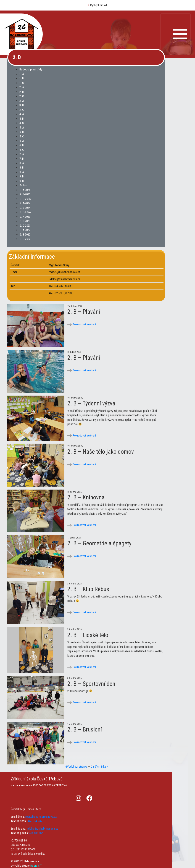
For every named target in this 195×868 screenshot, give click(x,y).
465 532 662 (36, 833)
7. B (22, 159)
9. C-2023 (25, 226)
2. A (22, 87)
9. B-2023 (25, 221)
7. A (22, 154)
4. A (22, 114)
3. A (22, 101)
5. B (22, 132)
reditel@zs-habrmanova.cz (41, 817)
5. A (22, 127)
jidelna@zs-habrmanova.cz (42, 829)
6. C (22, 150)
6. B (22, 145)
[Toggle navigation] (175, 34)
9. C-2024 (25, 212)
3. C (22, 110)
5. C (22, 136)
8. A (22, 163)
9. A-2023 (25, 217)
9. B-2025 (25, 194)
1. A (22, 74)
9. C (22, 181)
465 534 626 (35, 821)
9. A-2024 (25, 203)
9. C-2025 (25, 199)
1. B (22, 78)
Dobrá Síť (36, 866)
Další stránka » (99, 767)
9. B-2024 (25, 208)
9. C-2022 (25, 239)
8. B (22, 167)
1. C (22, 83)
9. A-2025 (25, 190)
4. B (22, 119)
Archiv (23, 185)
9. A (22, 172)
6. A (22, 141)
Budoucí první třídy (31, 69)
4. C (22, 123)
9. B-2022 (25, 234)
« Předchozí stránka (76, 767)
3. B (22, 105)
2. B (22, 92)
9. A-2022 (25, 230)
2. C (22, 96)
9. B (22, 176)
